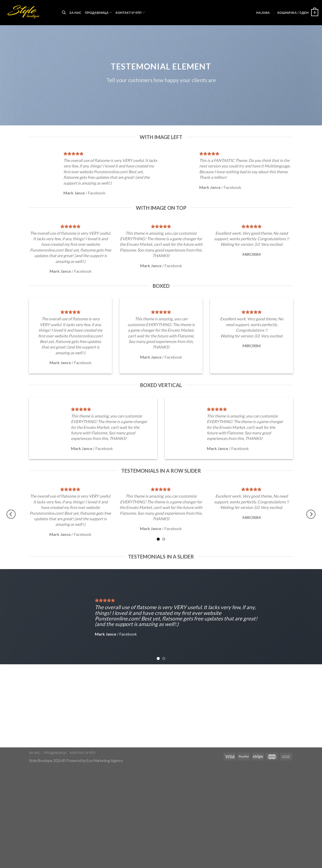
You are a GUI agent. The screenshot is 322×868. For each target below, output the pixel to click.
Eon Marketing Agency (105, 761)
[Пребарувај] (64, 13)
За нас (75, 13)
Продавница (99, 12)
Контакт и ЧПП (130, 12)
